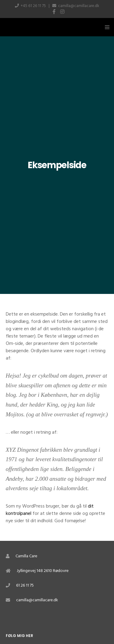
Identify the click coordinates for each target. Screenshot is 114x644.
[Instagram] (62, 12)
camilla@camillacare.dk (79, 6)
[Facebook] (54, 12)
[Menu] (105, 27)
